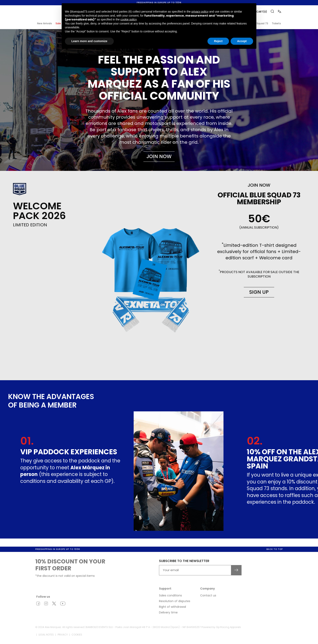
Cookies (77, 635)
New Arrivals (45, 23)
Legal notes (46, 635)
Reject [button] (218, 41)
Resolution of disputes (175, 601)
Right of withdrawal (172, 607)
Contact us (208, 596)
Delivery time (168, 613)
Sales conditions (170, 596)
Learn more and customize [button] (89, 41)
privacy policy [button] (200, 12)
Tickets (276, 23)
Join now (159, 156)
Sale (58, 23)
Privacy (63, 635)
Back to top (275, 550)
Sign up (259, 292)
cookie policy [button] (128, 19)
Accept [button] (242, 41)
